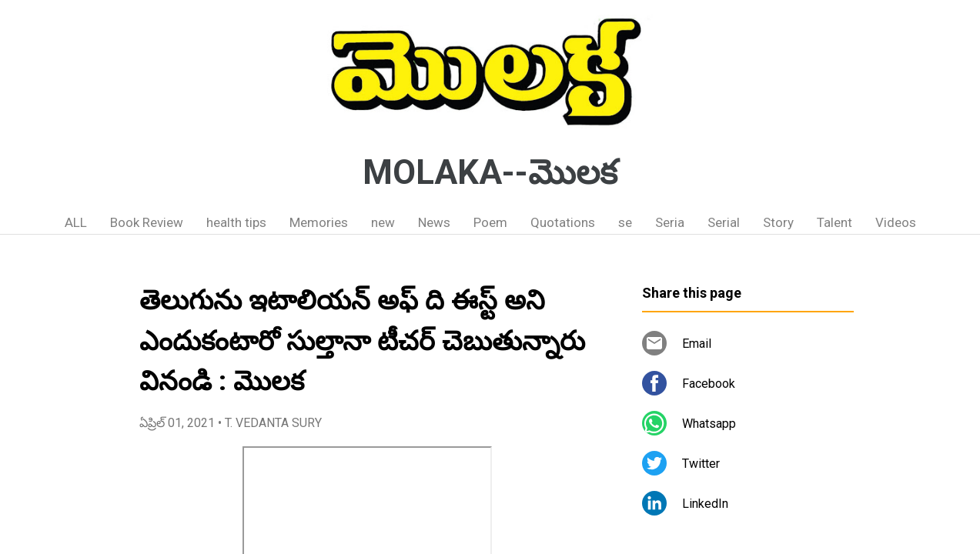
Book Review (147, 222)
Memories (319, 222)
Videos (896, 222)
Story (778, 222)
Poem (490, 222)
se (625, 222)
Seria (670, 222)
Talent (835, 222)
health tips (236, 222)
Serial (724, 222)
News (434, 222)
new (383, 222)
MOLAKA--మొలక (490, 172)
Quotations (563, 222)
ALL (76, 222)
